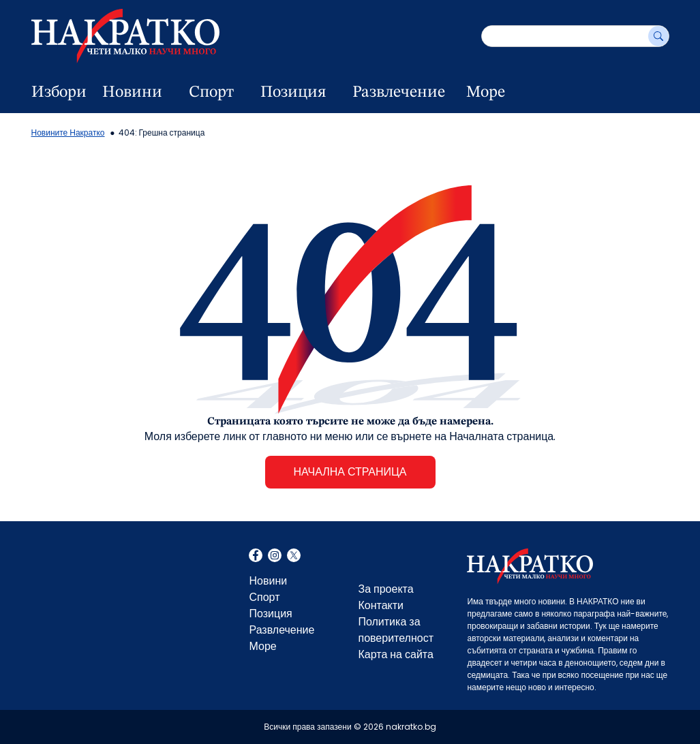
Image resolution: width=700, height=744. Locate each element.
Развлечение (399, 93)
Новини (132, 93)
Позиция (293, 93)
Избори (59, 93)
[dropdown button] (170, 93)
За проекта (385, 589)
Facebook (256, 557)
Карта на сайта (395, 654)
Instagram (275, 557)
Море (486, 93)
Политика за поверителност (396, 630)
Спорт (211, 93)
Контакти (381, 605)
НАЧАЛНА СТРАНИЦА (350, 472)
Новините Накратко (68, 133)
